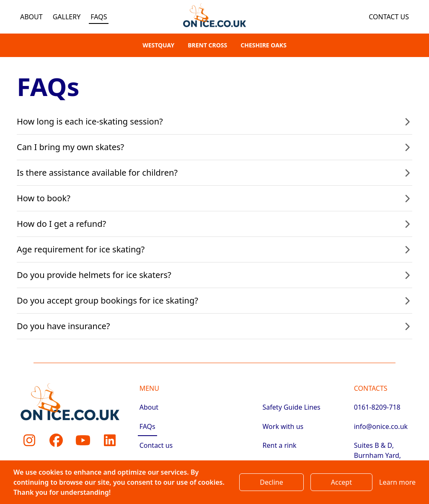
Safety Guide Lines (292, 407)
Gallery (67, 17)
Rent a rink (280, 445)
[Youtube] (83, 440)
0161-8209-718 (377, 407)
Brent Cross (207, 45)
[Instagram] (29, 440)
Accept (341, 482)
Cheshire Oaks (264, 45)
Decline (271, 482)
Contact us (389, 17)
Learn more (397, 482)
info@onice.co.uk (381, 426)
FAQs (99, 17)
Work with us (283, 426)
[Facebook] (56, 440)
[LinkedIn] (110, 440)
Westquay (158, 45)
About (31, 17)
